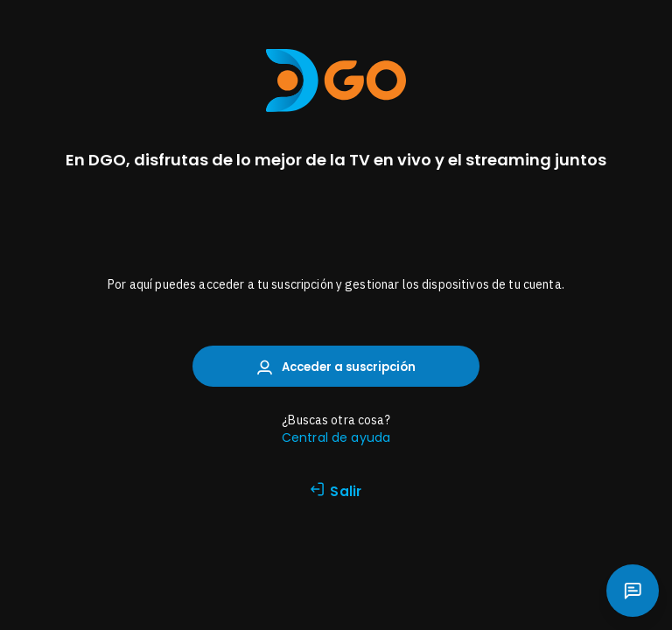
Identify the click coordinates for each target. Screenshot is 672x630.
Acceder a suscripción (336, 367)
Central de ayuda (336, 437)
